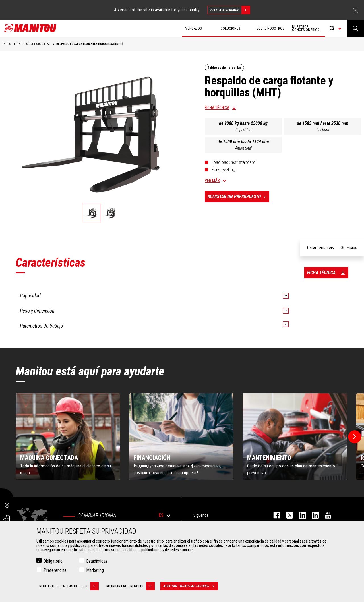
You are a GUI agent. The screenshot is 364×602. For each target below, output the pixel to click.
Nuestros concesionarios (306, 28)
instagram (300, 515)
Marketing (95, 570)
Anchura (323, 130)
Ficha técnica (217, 108)
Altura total (243, 148)
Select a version (230, 10)
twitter (287, 515)
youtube (325, 515)
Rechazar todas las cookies (69, 586)
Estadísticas (97, 561)
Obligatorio (53, 561)
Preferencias (55, 570)
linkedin (312, 515)
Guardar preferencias (130, 586)
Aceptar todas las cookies (191, 586)
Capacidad (243, 130)
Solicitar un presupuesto (238, 197)
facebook (274, 515)
